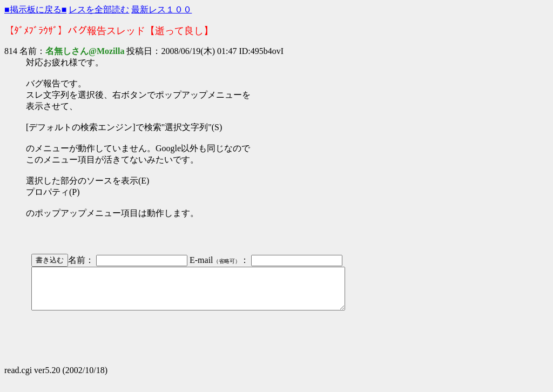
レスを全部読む (99, 9)
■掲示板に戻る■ (35, 9)
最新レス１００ (161, 9)
